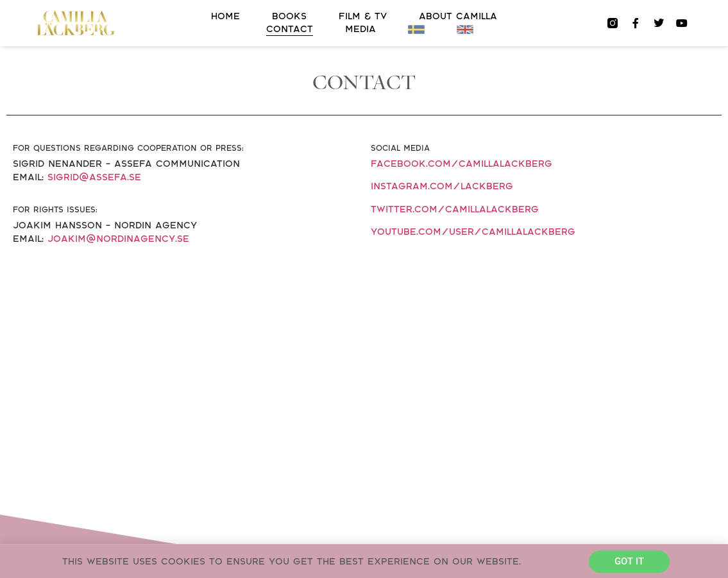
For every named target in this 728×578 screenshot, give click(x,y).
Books (289, 16)
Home (225, 16)
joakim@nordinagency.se (118, 239)
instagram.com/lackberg (442, 186)
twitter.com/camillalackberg (455, 209)
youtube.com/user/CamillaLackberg (473, 232)
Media (360, 29)
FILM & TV (363, 16)
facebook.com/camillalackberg (461, 164)
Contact (290, 29)
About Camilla (458, 16)
